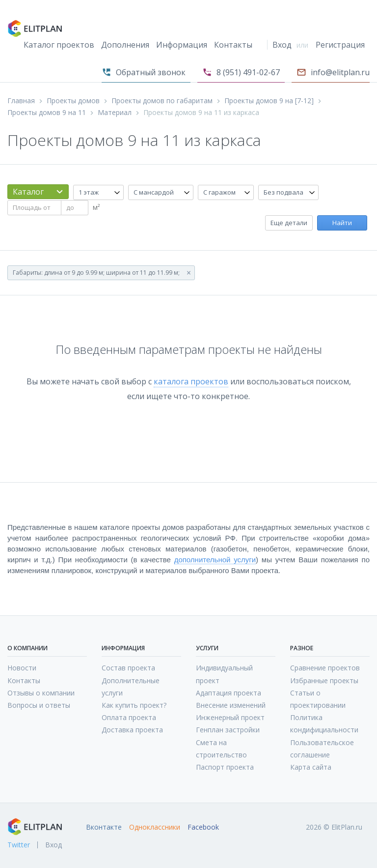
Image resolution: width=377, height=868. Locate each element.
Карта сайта (311, 767)
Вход (282, 45)
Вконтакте (104, 827)
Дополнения (125, 45)
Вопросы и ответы (39, 705)
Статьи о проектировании (318, 699)
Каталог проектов (59, 45)
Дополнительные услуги (131, 687)
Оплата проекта (129, 717)
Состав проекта (128, 668)
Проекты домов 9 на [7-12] (269, 101)
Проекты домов (73, 101)
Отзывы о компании (41, 693)
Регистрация (340, 45)
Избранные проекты (324, 680)
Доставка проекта (132, 730)
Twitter (19, 845)
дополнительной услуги (215, 560)
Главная (21, 101)
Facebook (203, 827)
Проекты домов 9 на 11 (47, 113)
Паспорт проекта (225, 767)
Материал (115, 113)
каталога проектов (191, 381)
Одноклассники (155, 827)
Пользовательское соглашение (322, 749)
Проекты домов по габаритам (162, 101)
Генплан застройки (228, 730)
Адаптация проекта (229, 693)
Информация (182, 45)
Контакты (233, 45)
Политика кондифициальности (324, 723)
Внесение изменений (231, 705)
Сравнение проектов (325, 668)
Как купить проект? (134, 705)
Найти (342, 223)
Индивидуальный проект (224, 674)
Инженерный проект (230, 717)
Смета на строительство (221, 749)
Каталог (28, 192)
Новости (22, 668)
